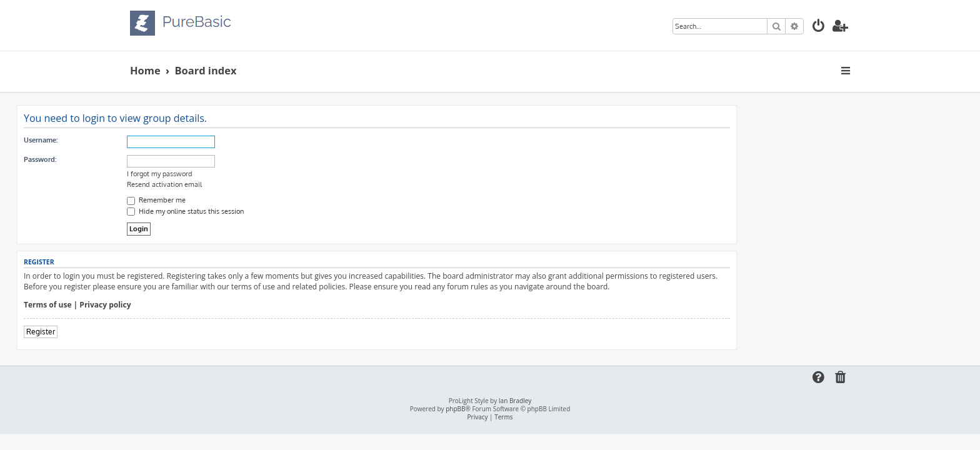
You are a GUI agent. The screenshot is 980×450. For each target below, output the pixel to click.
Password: (153, 159)
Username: (154, 140)
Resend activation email (277, 184)
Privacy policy (218, 305)
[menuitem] (819, 27)
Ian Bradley (515, 401)
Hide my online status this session (298, 211)
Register (154, 332)
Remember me (269, 200)
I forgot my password (273, 174)
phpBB (455, 409)
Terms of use (161, 305)
